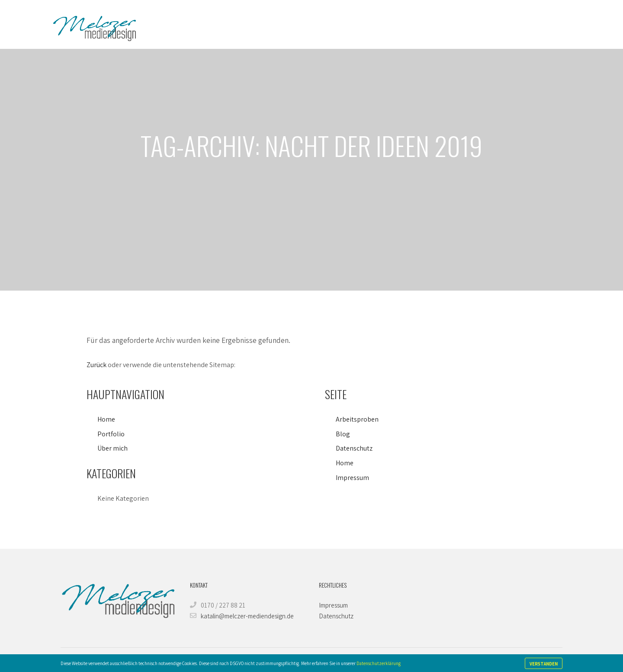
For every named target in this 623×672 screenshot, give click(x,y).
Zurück (96, 365)
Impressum (352, 478)
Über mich (112, 448)
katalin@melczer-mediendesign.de (242, 616)
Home (106, 419)
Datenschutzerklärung (379, 663)
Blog (343, 434)
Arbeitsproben (357, 419)
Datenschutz (354, 448)
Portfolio (111, 434)
